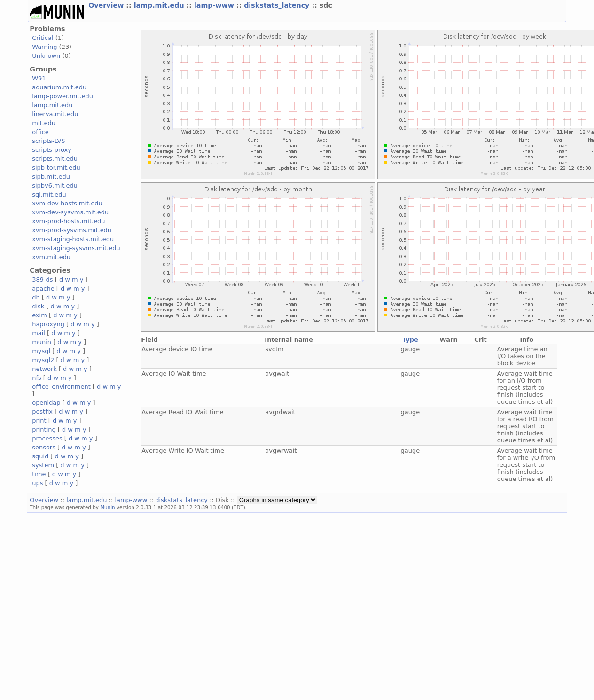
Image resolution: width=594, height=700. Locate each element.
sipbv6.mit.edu (55, 185)
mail (39, 333)
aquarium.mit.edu (59, 87)
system (43, 465)
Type (410, 340)
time (39, 474)
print (39, 421)
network (44, 369)
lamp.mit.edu (160, 5)
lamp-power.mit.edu (63, 96)
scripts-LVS (48, 141)
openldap (46, 403)
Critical (43, 38)
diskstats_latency (278, 5)
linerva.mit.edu (55, 114)
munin (42, 342)
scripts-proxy (52, 150)
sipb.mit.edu (51, 177)
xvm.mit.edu (51, 257)
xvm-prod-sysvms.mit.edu (72, 230)
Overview (107, 5)
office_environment (61, 387)
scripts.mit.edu (55, 159)
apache (43, 288)
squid (40, 456)
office (40, 132)
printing (44, 429)
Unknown (46, 56)
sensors (44, 447)
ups (37, 483)
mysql (41, 351)
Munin (108, 507)
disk (38, 306)
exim (39, 315)
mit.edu (44, 123)
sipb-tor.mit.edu (56, 168)
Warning (44, 47)
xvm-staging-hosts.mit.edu (73, 239)
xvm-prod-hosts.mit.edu (68, 221)
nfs (37, 378)
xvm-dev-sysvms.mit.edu (70, 212)
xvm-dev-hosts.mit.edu (67, 203)
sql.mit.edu (49, 194)
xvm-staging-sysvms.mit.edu (76, 248)
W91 (39, 78)
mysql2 (43, 360)
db (36, 297)
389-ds (42, 279)
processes (47, 438)
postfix (42, 412)
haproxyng (48, 324)
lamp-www (215, 5)
